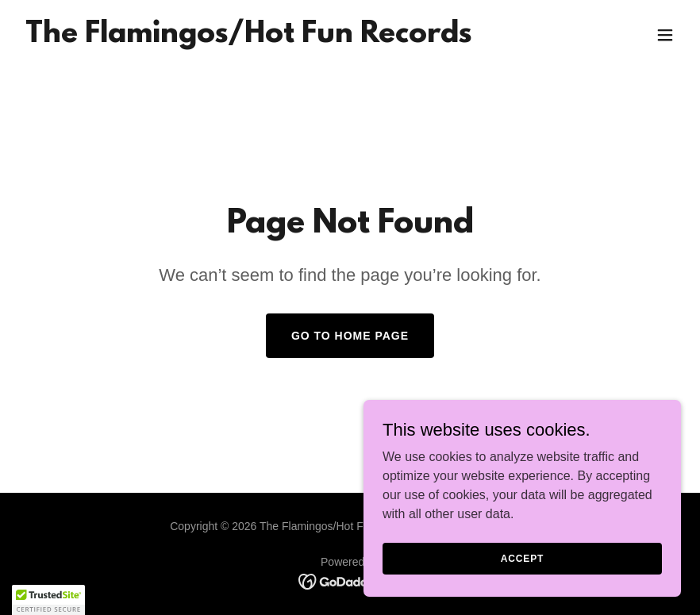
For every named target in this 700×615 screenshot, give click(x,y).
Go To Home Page (350, 336)
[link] (248, 38)
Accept (522, 558)
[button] (665, 35)
